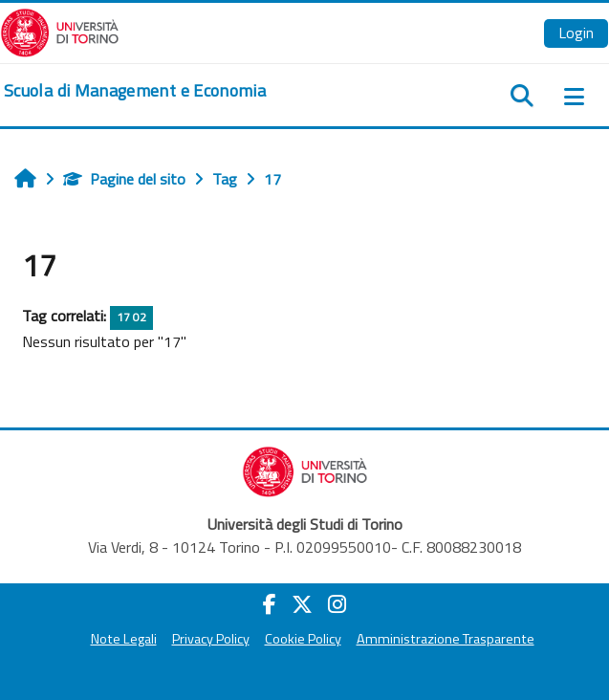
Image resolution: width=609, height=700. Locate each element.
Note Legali (124, 639)
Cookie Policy (303, 639)
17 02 (131, 317)
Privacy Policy (211, 639)
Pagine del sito (124, 179)
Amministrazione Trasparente (446, 639)
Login (576, 33)
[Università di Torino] (60, 31)
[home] (135, 91)
